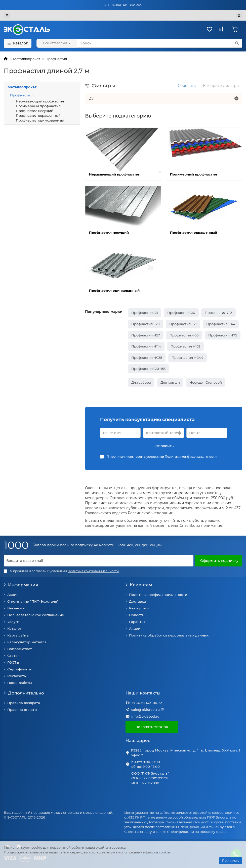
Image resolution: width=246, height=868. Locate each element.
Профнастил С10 (181, 313)
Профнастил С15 (218, 313)
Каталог (14, 628)
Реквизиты (17, 676)
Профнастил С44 (221, 324)
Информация (21, 585)
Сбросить (187, 86)
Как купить (139, 608)
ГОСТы (13, 662)
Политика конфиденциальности (158, 595)
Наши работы (20, 683)
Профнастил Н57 (146, 335)
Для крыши (170, 382)
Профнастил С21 (183, 324)
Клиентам (139, 585)
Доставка (137, 601)
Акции (13, 595)
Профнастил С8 (145, 313)
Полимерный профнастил (38, 106)
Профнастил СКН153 (148, 369)
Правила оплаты (22, 710)
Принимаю (231, 861)
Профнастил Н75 (223, 335)
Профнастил (56, 59)
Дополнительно (24, 693)
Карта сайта (18, 635)
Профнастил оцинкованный (40, 120)
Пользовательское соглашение (36, 615)
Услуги (13, 622)
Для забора (141, 382)
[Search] (159, 43)
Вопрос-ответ (20, 649)
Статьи (13, 656)
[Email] (99, 561)
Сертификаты (19, 669)
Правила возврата (24, 703)
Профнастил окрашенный (38, 115)
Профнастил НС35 (147, 358)
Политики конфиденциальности (191, 457)
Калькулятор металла (27, 642)
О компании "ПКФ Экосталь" (33, 601)
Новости (137, 615)
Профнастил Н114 (146, 346)
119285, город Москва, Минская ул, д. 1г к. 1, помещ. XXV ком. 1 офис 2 (185, 753)
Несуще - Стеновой (206, 382)
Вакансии (16, 608)
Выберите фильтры (221, 86)
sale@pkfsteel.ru (146, 710)
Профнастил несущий (34, 111)
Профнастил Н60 (184, 335)
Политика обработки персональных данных (169, 635)
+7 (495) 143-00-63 (147, 703)
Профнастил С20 (146, 324)
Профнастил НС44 (187, 358)
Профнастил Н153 (185, 346)
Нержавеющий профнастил (39, 101)
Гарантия (137, 622)
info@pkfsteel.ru (145, 716)
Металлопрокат (27, 59)
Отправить (163, 446)
